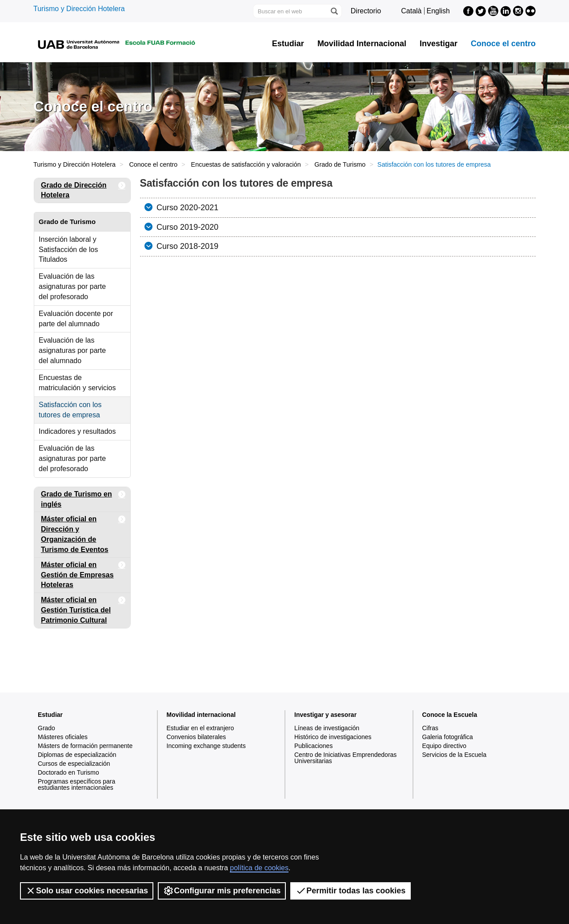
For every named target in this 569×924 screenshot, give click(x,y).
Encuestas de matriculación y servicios (77, 383)
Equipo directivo (445, 746)
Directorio (366, 11)
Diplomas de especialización (77, 755)
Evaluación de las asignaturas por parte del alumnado (72, 350)
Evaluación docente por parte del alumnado (76, 319)
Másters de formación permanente (85, 746)
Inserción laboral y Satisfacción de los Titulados (68, 250)
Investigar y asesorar (325, 715)
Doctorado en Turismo (68, 772)
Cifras (431, 728)
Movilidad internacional (201, 715)
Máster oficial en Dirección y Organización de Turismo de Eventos (83, 533)
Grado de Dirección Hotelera (83, 189)
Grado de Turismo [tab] (67, 222)
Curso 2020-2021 (186, 208)
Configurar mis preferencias (222, 891)
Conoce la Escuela (450, 715)
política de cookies (259, 868)
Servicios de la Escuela (455, 755)
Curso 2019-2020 (186, 227)
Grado (46, 728)
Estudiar (288, 44)
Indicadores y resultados (77, 431)
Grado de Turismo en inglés (83, 498)
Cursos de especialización (74, 764)
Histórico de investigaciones (333, 737)
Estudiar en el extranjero (200, 728)
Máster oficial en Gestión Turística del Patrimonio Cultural (83, 608)
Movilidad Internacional (362, 44)
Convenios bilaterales (196, 737)
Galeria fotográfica (448, 737)
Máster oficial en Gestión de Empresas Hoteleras (83, 573)
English (438, 11)
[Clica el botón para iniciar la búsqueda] (334, 11)
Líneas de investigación (327, 728)
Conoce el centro (503, 44)
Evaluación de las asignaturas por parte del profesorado (72, 286)
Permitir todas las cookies (351, 891)
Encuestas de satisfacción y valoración (246, 164)
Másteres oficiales (63, 737)
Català (411, 11)
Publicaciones (313, 746)
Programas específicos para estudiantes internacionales (76, 784)
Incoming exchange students (206, 746)
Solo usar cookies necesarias (87, 891)
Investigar (439, 44)
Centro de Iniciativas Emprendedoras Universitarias (345, 758)
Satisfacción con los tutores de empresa (70, 410)
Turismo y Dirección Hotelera (79, 9)
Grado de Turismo (340, 164)
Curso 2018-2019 (186, 246)
